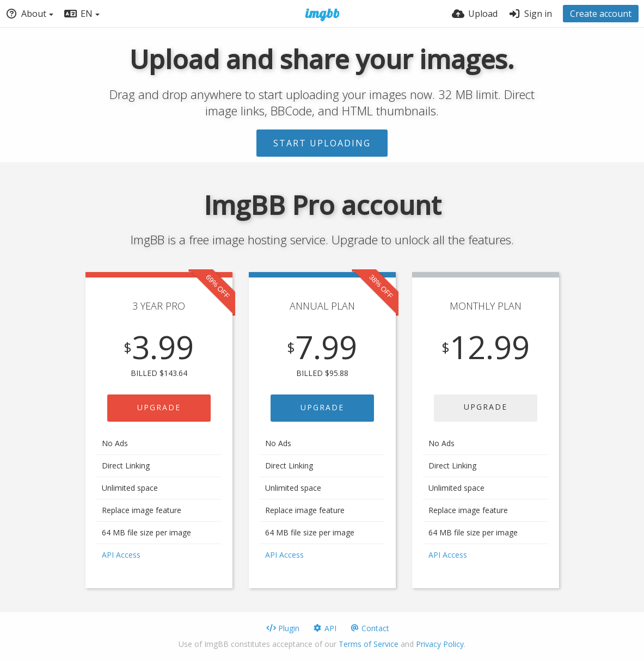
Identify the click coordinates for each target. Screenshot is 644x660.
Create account (601, 14)
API (324, 628)
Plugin (283, 628)
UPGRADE (159, 407)
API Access (121, 555)
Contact (369, 628)
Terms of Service (369, 644)
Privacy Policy (440, 644)
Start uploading (322, 143)
